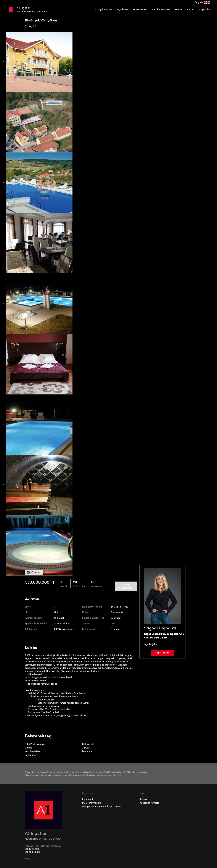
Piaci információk (161, 10)
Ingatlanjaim (150, 644)
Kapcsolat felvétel (149, 803)
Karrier (191, 10)
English (202, 3)
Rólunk (178, 10)
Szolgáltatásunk (104, 10)
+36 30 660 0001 (33, 852)
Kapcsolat (205, 10)
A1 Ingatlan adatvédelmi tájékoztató (101, 807)
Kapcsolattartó (162, 653)
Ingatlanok (122, 10)
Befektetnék (140, 10)
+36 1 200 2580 (32, 849)
